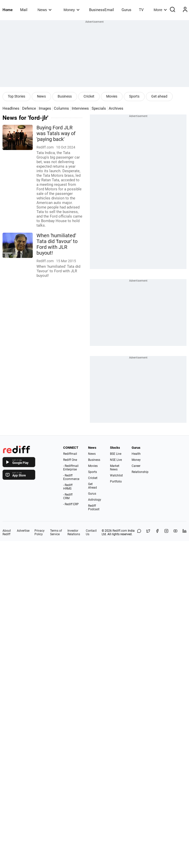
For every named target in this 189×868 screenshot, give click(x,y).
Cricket (89, 96)
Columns (61, 108)
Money (72, 10)
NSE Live (116, 460)
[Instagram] (166, 532)
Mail (24, 10)
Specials (99, 108)
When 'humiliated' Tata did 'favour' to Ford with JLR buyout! (57, 244)
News (44, 10)
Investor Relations (74, 532)
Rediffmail (70, 454)
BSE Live (116, 454)
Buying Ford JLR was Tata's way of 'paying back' (56, 133)
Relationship (140, 472)
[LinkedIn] (184, 532)
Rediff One (70, 460)
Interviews (80, 108)
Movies (112, 96)
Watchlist (116, 475)
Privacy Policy (40, 532)
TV (141, 10)
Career (136, 466)
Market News (115, 468)
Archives (116, 108)
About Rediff (7, 532)
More (160, 10)
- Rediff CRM (68, 496)
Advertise (23, 531)
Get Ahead (92, 486)
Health (136, 454)
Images (45, 108)
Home (8, 10)
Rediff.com (120, 531)
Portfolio (116, 482)
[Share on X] (148, 532)
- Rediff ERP (71, 504)
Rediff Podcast (94, 507)
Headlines (11, 108)
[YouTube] (175, 532)
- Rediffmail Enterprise (71, 468)
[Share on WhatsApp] (139, 532)
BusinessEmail (102, 10)
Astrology (95, 500)
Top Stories (16, 96)
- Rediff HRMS (68, 487)
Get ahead (159, 96)
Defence (29, 108)
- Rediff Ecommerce (71, 477)
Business (65, 96)
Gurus (126, 10)
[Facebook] (157, 532)
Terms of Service (56, 532)
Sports (134, 96)
